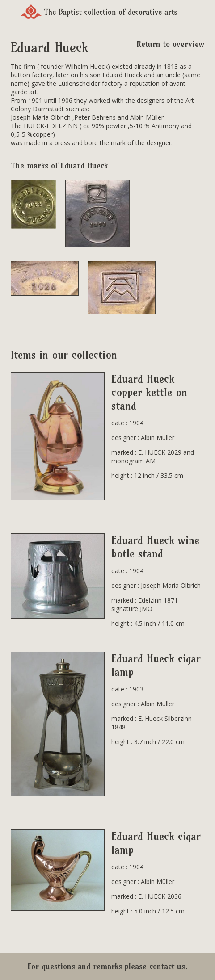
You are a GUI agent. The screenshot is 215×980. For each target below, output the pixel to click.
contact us (167, 966)
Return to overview (170, 44)
